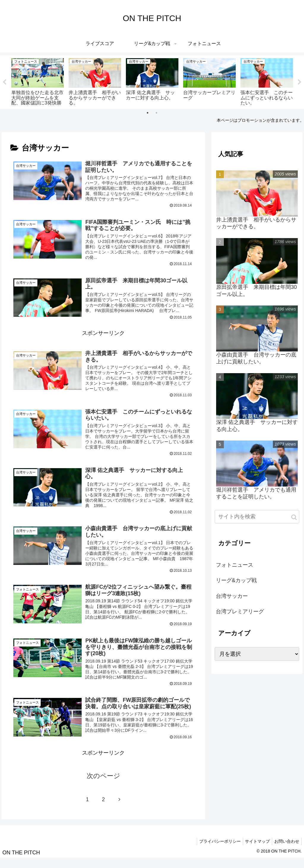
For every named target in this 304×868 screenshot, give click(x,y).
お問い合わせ (286, 851)
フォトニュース (235, 565)
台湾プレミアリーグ (240, 612)
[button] (294, 518)
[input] (257, 517)
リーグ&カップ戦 (236, 581)
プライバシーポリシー (215, 851)
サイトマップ (255, 851)
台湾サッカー (232, 596)
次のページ (103, 786)
